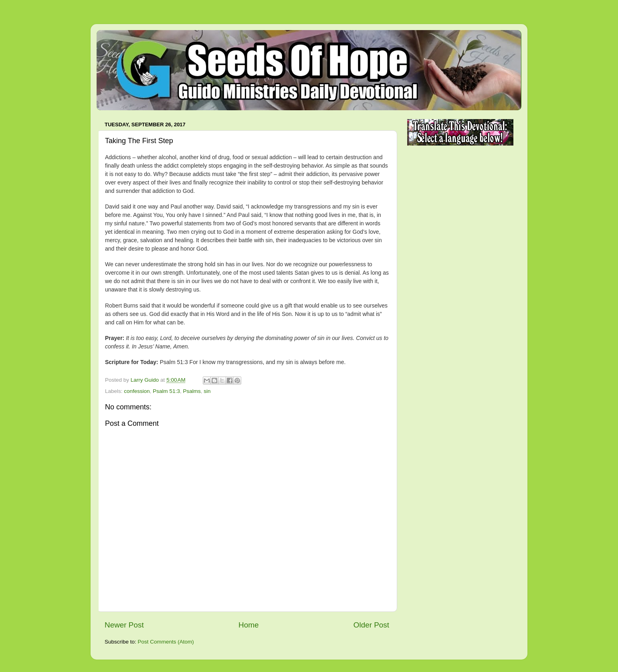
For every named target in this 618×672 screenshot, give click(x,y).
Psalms (192, 391)
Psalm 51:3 (166, 391)
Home (248, 625)
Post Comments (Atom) (166, 642)
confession (137, 391)
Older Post (371, 625)
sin (207, 391)
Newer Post (124, 625)
